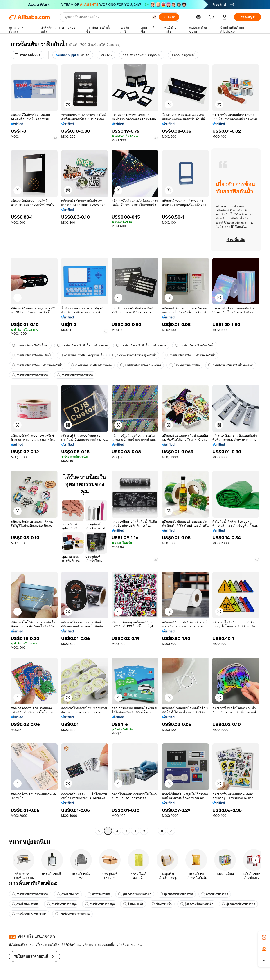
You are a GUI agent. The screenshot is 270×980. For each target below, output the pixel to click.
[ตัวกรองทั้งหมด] (28, 55)
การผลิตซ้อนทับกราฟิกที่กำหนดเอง (231, 365)
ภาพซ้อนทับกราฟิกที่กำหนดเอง (91, 365)
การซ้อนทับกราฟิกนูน (62, 904)
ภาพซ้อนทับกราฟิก (215, 894)
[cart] (212, 18)
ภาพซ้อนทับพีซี (68, 894)
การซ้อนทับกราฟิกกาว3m (29, 914)
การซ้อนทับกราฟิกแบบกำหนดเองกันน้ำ (190, 355)
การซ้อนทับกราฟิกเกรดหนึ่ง (30, 375)
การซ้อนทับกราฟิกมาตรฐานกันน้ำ (82, 355)
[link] (264, 937)
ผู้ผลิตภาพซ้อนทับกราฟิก (135, 894)
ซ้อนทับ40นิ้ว (133, 904)
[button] (154, 17)
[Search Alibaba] (106, 17)
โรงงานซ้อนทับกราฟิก (184, 365)
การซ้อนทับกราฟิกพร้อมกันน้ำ (195, 345)
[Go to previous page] (99, 831)
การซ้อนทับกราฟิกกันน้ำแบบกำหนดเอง (82, 345)
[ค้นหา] (169, 17)
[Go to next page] (171, 831)
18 (162, 831)
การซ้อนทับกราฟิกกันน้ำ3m (30, 345)
